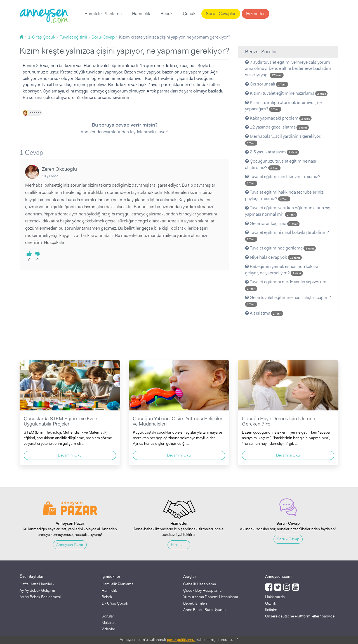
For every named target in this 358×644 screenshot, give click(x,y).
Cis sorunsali (267, 84)
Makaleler (110, 622)
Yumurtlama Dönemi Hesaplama (211, 597)
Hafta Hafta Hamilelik (37, 584)
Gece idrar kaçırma (272, 223)
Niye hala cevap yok (273, 257)
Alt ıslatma (264, 313)
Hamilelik (141, 14)
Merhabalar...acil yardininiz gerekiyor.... (285, 139)
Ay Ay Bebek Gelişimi (37, 590)
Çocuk (189, 14)
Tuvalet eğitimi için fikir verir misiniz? (283, 180)
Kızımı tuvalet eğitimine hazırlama (286, 93)
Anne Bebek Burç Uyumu (204, 610)
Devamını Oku (70, 455)
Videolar (108, 629)
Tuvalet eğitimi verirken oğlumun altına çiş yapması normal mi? (288, 211)
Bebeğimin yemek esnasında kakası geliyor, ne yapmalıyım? (282, 270)
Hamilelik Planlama (103, 14)
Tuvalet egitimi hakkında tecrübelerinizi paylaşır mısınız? (285, 195)
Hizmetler (255, 14)
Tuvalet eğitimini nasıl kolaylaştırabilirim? (287, 236)
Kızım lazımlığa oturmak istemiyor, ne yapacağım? (283, 106)
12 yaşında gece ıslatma (277, 127)
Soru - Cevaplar (221, 14)
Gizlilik (271, 603)
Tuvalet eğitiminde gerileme (280, 248)
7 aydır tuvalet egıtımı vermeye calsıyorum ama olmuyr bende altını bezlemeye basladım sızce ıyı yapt (288, 69)
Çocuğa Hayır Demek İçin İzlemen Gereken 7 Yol (279, 421)
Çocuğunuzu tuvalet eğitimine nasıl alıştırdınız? (281, 164)
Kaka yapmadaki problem (278, 118)
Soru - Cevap (288, 539)
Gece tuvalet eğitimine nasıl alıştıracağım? (288, 301)
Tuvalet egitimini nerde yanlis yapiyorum (286, 285)
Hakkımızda (275, 597)
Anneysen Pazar (70, 545)
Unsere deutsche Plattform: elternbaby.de (300, 616)
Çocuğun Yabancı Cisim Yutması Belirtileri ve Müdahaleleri (178, 421)
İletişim (271, 610)
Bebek (167, 14)
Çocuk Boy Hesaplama (202, 590)
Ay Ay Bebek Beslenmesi (40, 597)
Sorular (108, 616)
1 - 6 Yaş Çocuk (115, 603)
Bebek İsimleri (195, 603)
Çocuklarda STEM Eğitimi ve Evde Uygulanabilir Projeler (60, 421)
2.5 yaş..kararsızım (272, 152)
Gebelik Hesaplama (200, 584)
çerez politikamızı (181, 640)
